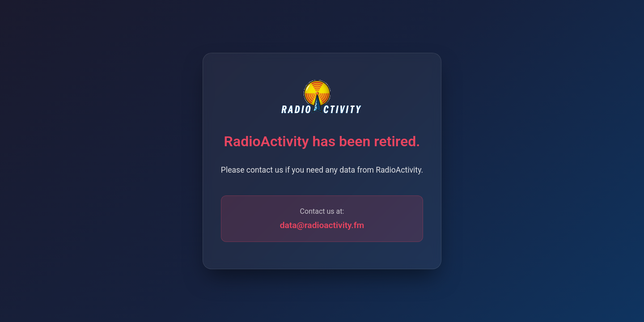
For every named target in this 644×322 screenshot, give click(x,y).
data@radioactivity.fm (322, 225)
